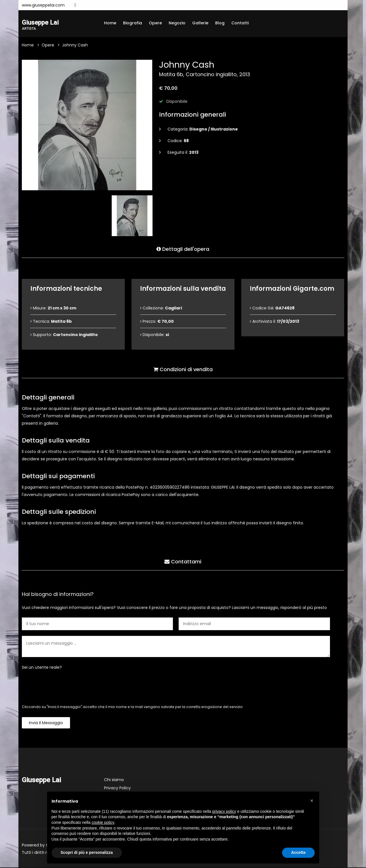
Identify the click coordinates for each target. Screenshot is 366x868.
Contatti (240, 23)
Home (110, 23)
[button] (312, 801)
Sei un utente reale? (42, 668)
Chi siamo (114, 780)
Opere (155, 23)
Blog (220, 23)
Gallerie (200, 23)
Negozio (177, 23)
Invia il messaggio (46, 723)
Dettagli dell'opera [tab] (183, 249)
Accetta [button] (298, 852)
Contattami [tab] (183, 561)
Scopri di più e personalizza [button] (87, 852)
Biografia (133, 23)
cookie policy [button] (103, 822)
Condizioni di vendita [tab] (183, 369)
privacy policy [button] (224, 811)
